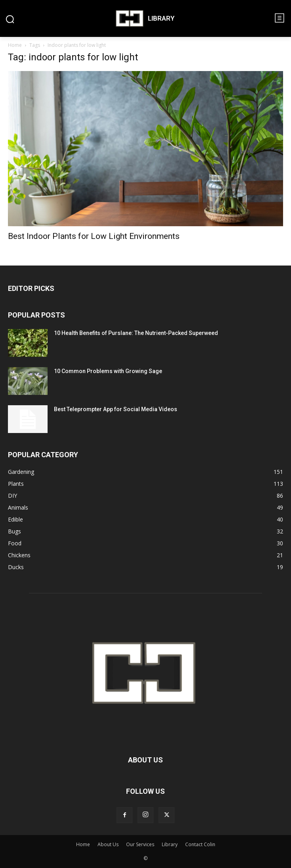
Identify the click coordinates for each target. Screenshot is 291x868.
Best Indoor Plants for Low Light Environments (94, 236)
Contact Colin (200, 844)
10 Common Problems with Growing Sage (108, 371)
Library (170, 844)
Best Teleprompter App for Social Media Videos (116, 409)
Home (15, 45)
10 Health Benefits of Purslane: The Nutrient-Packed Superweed (136, 333)
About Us (108, 844)
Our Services (140, 844)
